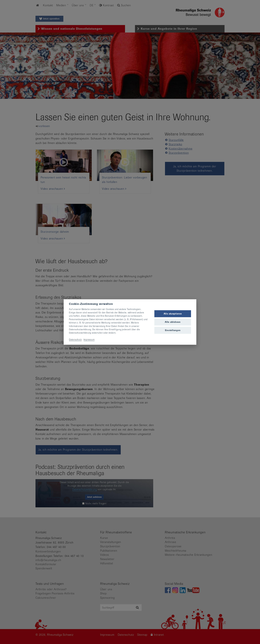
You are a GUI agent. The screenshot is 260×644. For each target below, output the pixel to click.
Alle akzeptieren (173, 314)
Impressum (89, 340)
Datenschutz (75, 340)
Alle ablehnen (173, 322)
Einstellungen (173, 330)
